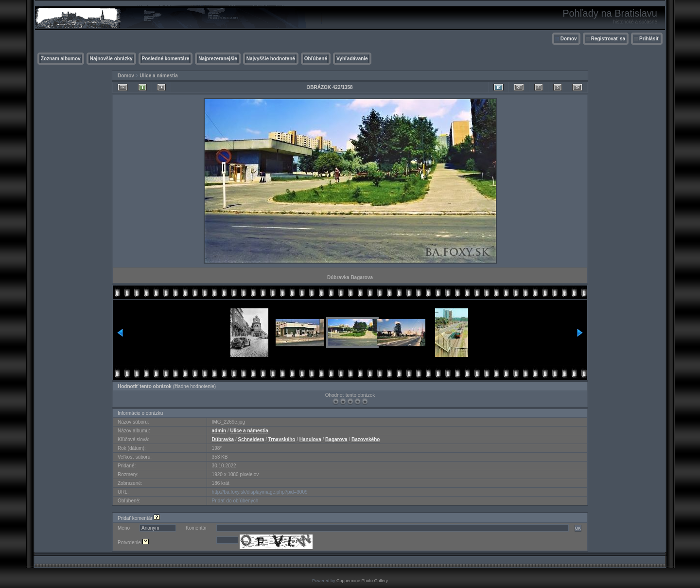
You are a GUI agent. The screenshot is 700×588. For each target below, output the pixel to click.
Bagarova (336, 439)
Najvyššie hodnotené (271, 59)
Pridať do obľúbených (235, 501)
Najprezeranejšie (218, 59)
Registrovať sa (608, 39)
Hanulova (310, 439)
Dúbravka (223, 439)
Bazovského (366, 439)
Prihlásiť (649, 39)
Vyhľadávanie (352, 59)
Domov (569, 39)
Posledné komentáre (166, 59)
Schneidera (251, 439)
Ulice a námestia (158, 76)
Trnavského (282, 439)
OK (578, 528)
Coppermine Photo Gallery (362, 581)
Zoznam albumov (61, 59)
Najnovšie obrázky (111, 59)
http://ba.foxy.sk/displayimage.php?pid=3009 (260, 492)
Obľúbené (316, 59)
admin (219, 431)
